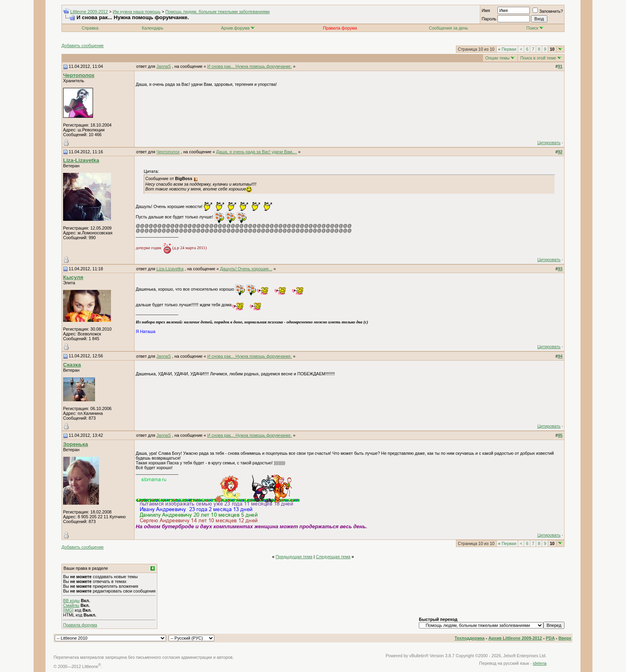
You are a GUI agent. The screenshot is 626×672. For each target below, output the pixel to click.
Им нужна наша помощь (137, 12)
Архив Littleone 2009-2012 (515, 638)
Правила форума (80, 625)
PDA (550, 638)
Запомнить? (548, 11)
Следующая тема (333, 557)
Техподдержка (470, 638)
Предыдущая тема (294, 557)
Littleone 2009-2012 (89, 12)
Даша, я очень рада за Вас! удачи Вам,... (256, 152)
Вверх (565, 638)
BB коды (71, 601)
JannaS (164, 66)
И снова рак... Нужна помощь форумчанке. (250, 66)
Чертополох (79, 75)
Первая (507, 49)
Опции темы (498, 58)
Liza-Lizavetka (81, 160)
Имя (486, 10)
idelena (540, 663)
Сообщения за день (448, 28)
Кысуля (73, 277)
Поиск (535, 28)
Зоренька (75, 444)
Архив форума (235, 28)
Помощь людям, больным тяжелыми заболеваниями (217, 12)
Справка (90, 28)
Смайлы (71, 605)
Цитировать (549, 143)
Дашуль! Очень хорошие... (246, 269)
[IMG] (68, 610)
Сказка (72, 365)
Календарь (153, 28)
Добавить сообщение (83, 46)
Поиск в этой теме (538, 58)
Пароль (489, 19)
